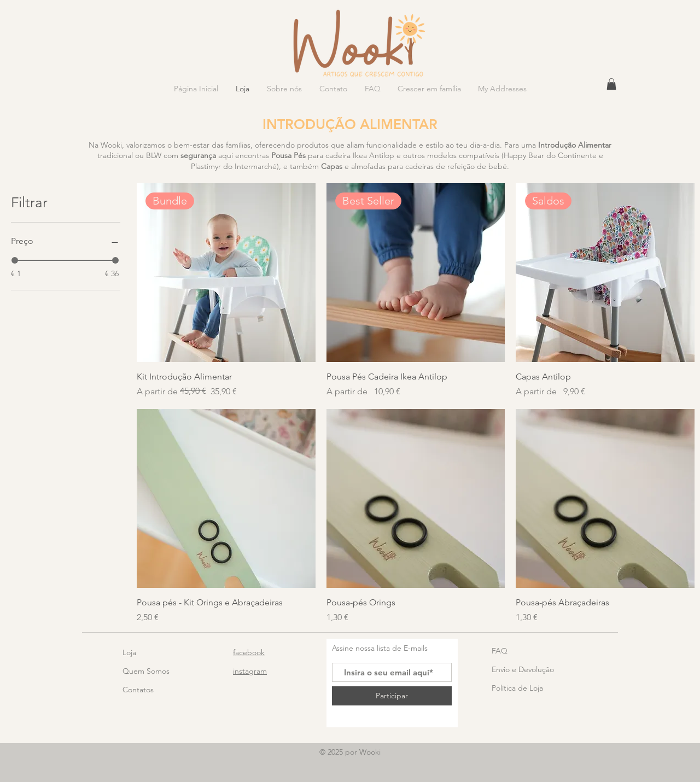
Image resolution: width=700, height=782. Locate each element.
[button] (611, 84)
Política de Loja (517, 688)
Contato (136, 690)
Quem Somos (146, 671)
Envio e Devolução (523, 669)
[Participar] (392, 696)
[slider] (15, 260)
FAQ (500, 651)
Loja (129, 652)
